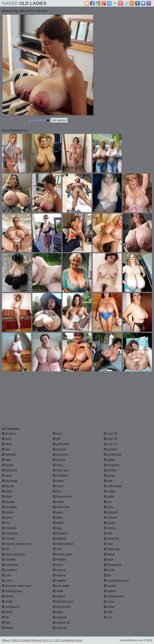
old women (62, 607)
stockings (112, 549)
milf (57, 549)
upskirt (110, 586)
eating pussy (12, 591)
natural (59, 575)
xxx (108, 617)
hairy (58, 465)
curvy (7, 581)
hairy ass (61, 470)
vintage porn (114, 596)
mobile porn (62, 554)
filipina (8, 628)
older (58, 612)
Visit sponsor (59, 120)
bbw (6, 460)
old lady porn (63, 602)
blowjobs (9, 507)
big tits (8, 486)
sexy (109, 507)
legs (57, 528)
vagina (110, 591)
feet (6, 623)
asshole (9, 455)
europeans (11, 607)
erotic (7, 602)
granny (59, 460)
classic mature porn (17, 544)
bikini (7, 491)
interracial (61, 507)
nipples (59, 581)
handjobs (61, 476)
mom (58, 565)
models (59, 560)
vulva (109, 602)
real (108, 481)
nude (58, 591)
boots (7, 518)
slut (108, 533)
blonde (8, 502)
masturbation (63, 544)
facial (7, 612)
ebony (8, 596)
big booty (10, 481)
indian (59, 502)
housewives (62, 497)
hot (57, 491)
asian (7, 444)
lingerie (59, 539)
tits (107, 575)
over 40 (60, 628)
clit (5, 549)
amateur (9, 434)
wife (108, 612)
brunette (9, 528)
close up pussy (14, 554)
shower (110, 518)
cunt (6, 575)
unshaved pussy (116, 581)
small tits (111, 539)
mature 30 (61, 623)
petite (109, 460)
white (109, 607)
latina (58, 523)
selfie (109, 497)
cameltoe (10, 533)
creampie (10, 565)
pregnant (112, 465)
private (110, 470)
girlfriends (61, 444)
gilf (57, 439)
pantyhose (112, 455)
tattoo (109, 554)
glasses (60, 449)
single (109, 523)
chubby (8, 539)
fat (5, 617)
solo (108, 544)
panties (110, 449)
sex (108, 502)
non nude (61, 586)
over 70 (111, 444)
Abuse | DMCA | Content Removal (22, 640)
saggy (110, 491)
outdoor (60, 617)
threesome (113, 565)
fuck (57, 434)
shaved (110, 512)
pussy (109, 476)
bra (6, 523)
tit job (109, 570)
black (7, 497)
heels (58, 481)
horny (58, 486)
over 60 (111, 439)
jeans (58, 512)
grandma (61, 455)
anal (6, 439)
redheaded (113, 486)
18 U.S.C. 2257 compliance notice (62, 640)
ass (6, 449)
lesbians (60, 533)
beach (8, 465)
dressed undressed (16, 586)
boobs (8, 512)
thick (109, 560)
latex (58, 518)
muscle (59, 570)
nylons (59, 596)
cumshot (9, 570)
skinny (110, 528)
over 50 (111, 434)
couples (9, 560)
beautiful (9, 470)
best (6, 476)
